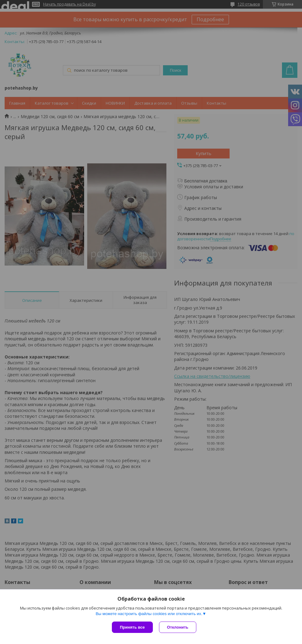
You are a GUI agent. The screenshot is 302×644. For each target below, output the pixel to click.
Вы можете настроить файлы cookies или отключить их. (149, 614)
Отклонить (178, 627)
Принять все (132, 627)
